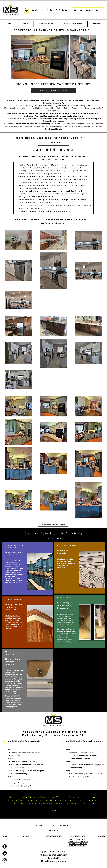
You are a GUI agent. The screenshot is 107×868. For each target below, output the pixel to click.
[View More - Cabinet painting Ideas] (53, 524)
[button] (73, 24)
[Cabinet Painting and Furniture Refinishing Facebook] (5, 846)
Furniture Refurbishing (87, 119)
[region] (27, 569)
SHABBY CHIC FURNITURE (78, 842)
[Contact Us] (53, 811)
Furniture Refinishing (51, 177)
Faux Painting (10, 582)
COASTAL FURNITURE (78, 846)
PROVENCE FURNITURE (78, 844)
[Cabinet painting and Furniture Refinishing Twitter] (5, 853)
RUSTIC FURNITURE (78, 840)
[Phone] (26, 10)
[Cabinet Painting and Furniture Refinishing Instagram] (5, 860)
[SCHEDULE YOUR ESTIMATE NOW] (53, 91)
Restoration (48, 121)
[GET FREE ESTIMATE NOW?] (88, 10)
